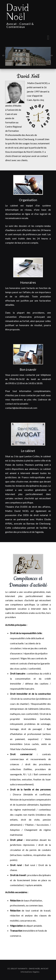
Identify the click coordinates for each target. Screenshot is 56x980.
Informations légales (30, 972)
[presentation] (4, 55)
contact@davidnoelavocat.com (21, 408)
